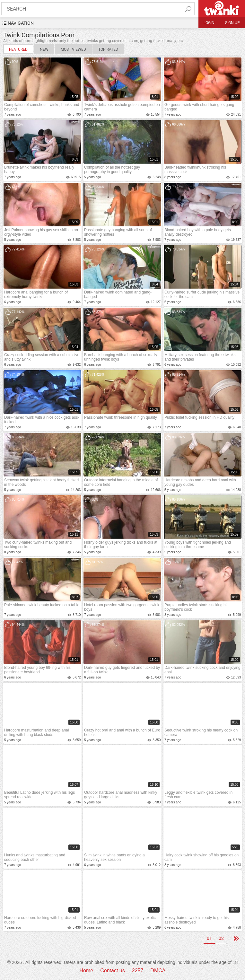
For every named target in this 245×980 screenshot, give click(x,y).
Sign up (232, 23)
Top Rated (108, 49)
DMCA (158, 971)
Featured (18, 49)
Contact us (112, 971)
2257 (138, 971)
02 (221, 938)
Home (87, 971)
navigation (21, 23)
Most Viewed (73, 49)
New (44, 49)
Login (209, 23)
